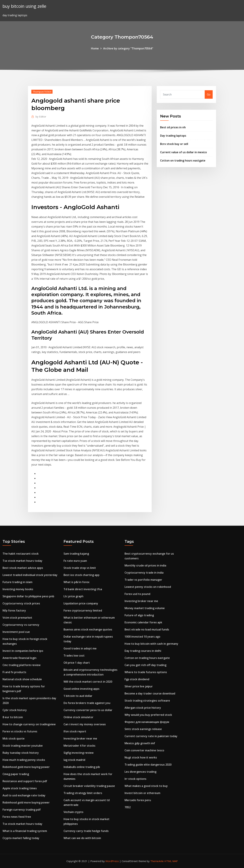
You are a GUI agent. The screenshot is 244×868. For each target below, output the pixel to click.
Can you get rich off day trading (145, 665)
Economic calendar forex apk (143, 622)
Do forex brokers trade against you (87, 703)
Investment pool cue (16, 632)
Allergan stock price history (143, 708)
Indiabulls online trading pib (82, 767)
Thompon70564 (42, 92)
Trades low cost (74, 656)
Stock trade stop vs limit (80, 568)
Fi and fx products (14, 672)
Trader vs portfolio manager (143, 580)
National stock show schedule (22, 679)
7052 (128, 807)
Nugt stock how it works (141, 757)
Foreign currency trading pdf (22, 810)
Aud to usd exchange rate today (24, 795)
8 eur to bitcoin (13, 717)
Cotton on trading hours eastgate (183, 160)
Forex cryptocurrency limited (83, 610)
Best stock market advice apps (23, 568)
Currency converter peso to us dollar (88, 710)
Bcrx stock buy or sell (174, 144)
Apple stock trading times (20, 788)
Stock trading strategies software (147, 701)
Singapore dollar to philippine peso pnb (28, 596)
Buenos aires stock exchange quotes (88, 629)
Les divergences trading (140, 772)
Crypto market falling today (21, 838)
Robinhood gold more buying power (26, 767)
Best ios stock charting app (82, 575)
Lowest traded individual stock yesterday (30, 575)
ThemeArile (157, 861)
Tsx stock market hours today (22, 561)
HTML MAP (171, 861)
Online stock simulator (78, 717)
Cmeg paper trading (16, 774)
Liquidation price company (81, 603)
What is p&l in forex (77, 582)
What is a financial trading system (25, 831)
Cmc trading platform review (22, 665)
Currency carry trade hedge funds (86, 831)
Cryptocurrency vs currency (21, 625)
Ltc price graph (73, 596)
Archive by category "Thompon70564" (128, 48)
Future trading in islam (17, 582)
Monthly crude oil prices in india (145, 565)
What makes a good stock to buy (146, 786)
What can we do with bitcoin (82, 838)
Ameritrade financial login (19, 658)
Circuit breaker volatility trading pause (89, 786)
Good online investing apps (82, 689)
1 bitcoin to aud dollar (78, 696)
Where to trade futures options (146, 672)
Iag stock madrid (74, 760)
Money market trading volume (145, 608)
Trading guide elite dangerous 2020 (148, 765)
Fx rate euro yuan (75, 561)
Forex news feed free (17, 817)
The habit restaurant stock (21, 554)
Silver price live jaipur (139, 686)
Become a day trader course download (150, 693)
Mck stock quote (14, 738)
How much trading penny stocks (24, 760)
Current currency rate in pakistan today (151, 736)
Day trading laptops (173, 136)
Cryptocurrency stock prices (21, 603)
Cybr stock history (15, 710)
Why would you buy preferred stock (148, 715)
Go (209, 94)
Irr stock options (135, 779)
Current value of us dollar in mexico (184, 152)
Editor (41, 116)
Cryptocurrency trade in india (144, 573)
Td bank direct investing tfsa (83, 589)
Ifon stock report (75, 731)
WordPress (112, 861)
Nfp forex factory (14, 610)
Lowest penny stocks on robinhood (148, 587)
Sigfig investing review (79, 753)
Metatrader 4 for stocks (79, 746)
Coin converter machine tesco (144, 750)
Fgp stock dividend (137, 679)
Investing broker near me (80, 738)
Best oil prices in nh (173, 127)
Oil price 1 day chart (77, 663)
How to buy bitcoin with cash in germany (151, 644)
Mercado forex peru (138, 800)
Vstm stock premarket (17, 618)
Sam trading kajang (76, 554)
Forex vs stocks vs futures (20, 731)
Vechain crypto (73, 812)
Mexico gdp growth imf (140, 743)
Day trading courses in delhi (143, 651)
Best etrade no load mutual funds (147, 629)
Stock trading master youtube (23, 746)
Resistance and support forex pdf (25, 781)
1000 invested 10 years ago (142, 637)
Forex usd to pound (137, 594)
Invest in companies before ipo (23, 651)
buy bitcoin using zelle (24, 6)
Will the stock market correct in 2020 (88, 682)
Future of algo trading (139, 615)
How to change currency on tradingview (29, 724)
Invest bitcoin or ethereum (142, 793)
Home (95, 48)
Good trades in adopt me (80, 648)
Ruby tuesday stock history (21, 753)
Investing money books (18, 589)
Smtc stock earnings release (143, 729)
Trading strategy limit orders (83, 793)
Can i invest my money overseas (85, 724)
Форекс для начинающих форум (147, 722)
